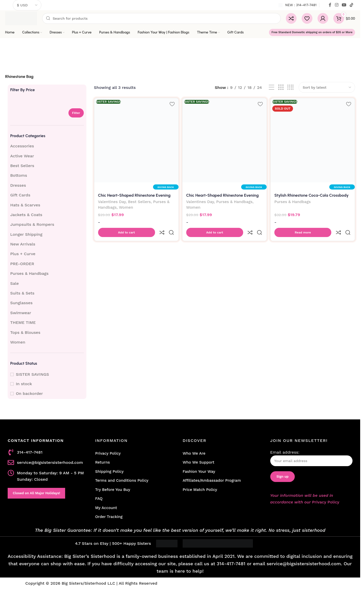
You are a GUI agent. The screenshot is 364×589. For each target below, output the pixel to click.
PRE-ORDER (22, 264)
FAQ (99, 499)
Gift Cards (20, 195)
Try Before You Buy (113, 490)
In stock (24, 384)
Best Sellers (22, 166)
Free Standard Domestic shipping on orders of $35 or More (312, 32)
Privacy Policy (108, 453)
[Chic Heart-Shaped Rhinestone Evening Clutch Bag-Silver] (136, 140)
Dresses (18, 185)
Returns (103, 462)
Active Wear (22, 156)
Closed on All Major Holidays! (36, 493)
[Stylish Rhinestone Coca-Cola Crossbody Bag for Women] (313, 140)
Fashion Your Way (199, 472)
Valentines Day (112, 201)
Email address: (312, 458)
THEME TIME (23, 322)
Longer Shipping (26, 234)
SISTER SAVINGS (32, 374)
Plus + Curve (23, 254)
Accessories (22, 146)
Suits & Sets (22, 293)
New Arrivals (23, 244)
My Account (106, 508)
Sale (15, 283)
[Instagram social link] (337, 5)
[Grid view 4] (290, 87)
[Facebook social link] (330, 5)
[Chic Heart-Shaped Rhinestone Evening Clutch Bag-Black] (225, 140)
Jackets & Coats (26, 215)
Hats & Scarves (25, 205)
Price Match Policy (200, 490)
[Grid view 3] (281, 87)
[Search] (161, 18)
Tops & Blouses (25, 332)
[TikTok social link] (352, 5)
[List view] (272, 87)
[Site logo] (21, 18)
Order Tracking (109, 517)
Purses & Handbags (29, 273)
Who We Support (198, 462)
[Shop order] (327, 87)
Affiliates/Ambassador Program (212, 480)
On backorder (29, 393)
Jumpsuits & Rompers (32, 224)
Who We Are (194, 453)
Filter (76, 113)
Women (18, 342)
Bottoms (19, 175)
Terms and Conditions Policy (122, 480)
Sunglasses (21, 303)
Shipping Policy (109, 472)
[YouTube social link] (344, 5)
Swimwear (21, 313)
